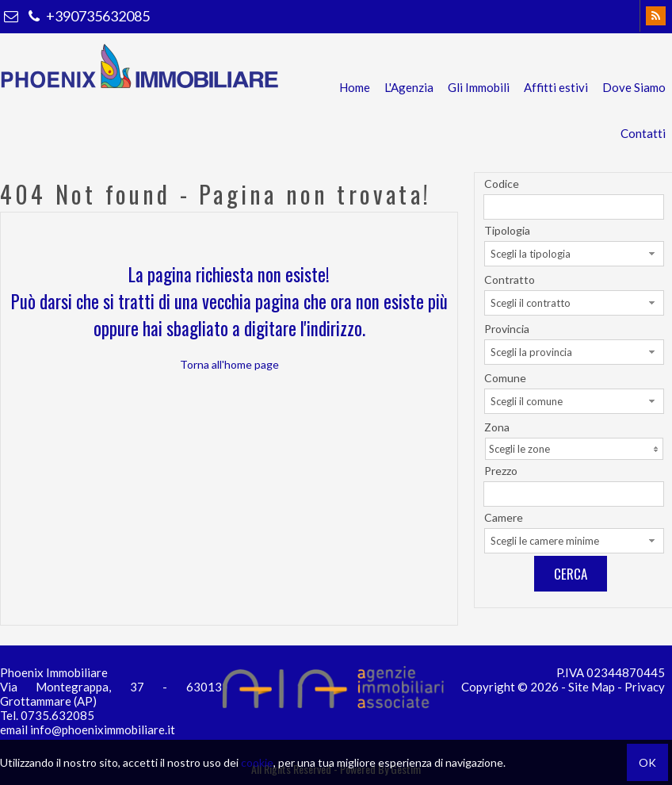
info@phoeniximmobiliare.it (103, 729)
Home (355, 87)
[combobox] (574, 254)
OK (647, 762)
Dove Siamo (634, 87)
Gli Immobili (479, 87)
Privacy (645, 687)
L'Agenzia (409, 87)
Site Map (592, 687)
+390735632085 (87, 16)
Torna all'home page (229, 364)
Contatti (643, 133)
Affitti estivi (556, 87)
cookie (257, 762)
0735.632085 (57, 715)
